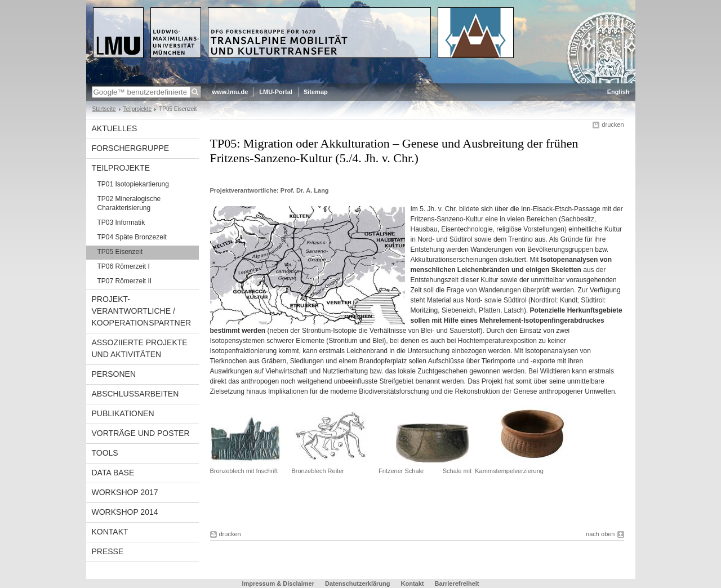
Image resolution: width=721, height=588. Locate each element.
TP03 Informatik (121, 222)
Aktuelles (115, 128)
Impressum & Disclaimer (278, 583)
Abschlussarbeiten (135, 394)
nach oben (600, 534)
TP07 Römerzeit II (125, 281)
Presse (108, 551)
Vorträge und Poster (141, 433)
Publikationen (123, 413)
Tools (105, 453)
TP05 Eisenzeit (120, 252)
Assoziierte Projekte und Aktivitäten (140, 348)
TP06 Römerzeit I (124, 266)
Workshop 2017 (125, 492)
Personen (114, 374)
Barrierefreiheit (457, 583)
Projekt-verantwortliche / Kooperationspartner (142, 311)
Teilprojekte (138, 109)
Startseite (104, 109)
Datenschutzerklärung (358, 583)
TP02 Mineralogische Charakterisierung (129, 203)
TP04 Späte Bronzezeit (132, 237)
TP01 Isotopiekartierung (133, 184)
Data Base (113, 473)
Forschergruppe (131, 148)
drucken (613, 124)
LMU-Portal (276, 92)
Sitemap (316, 92)
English (618, 92)
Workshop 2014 (125, 512)
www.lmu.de (230, 92)
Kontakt (110, 532)
